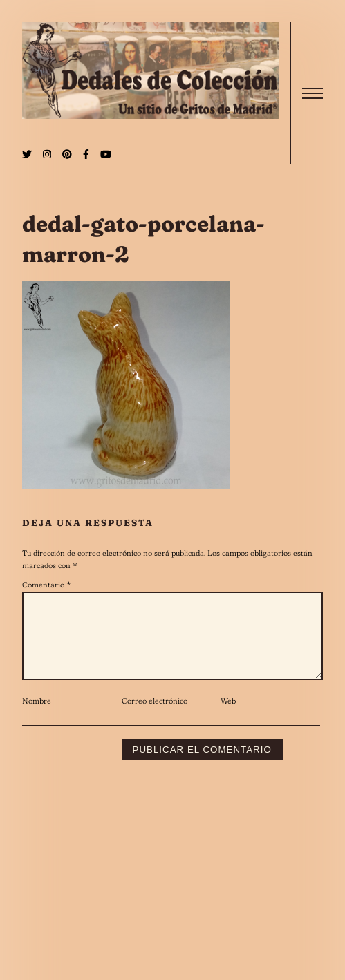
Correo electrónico (155, 717)
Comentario (47, 585)
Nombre (37, 717)
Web (228, 717)
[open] (313, 93)
